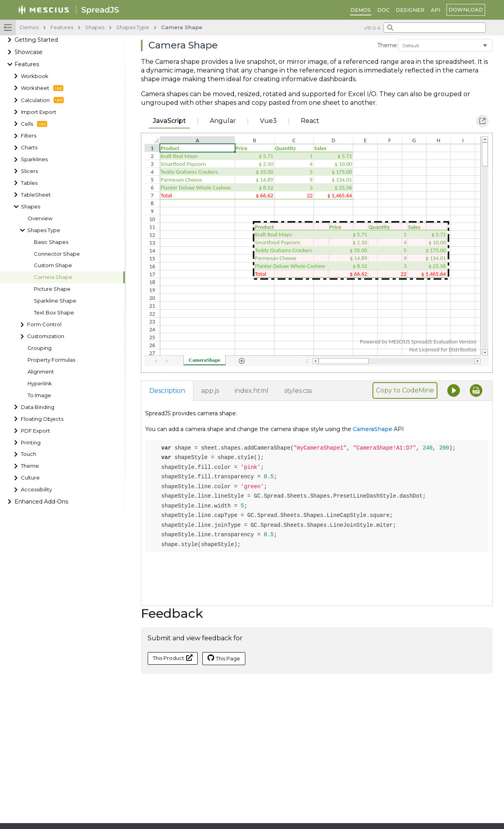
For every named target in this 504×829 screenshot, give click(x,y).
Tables (29, 183)
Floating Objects (42, 419)
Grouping (40, 348)
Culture (30, 478)
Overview (40, 218)
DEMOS (361, 10)
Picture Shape (52, 289)
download (466, 9)
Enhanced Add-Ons (41, 502)
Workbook (35, 76)
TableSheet (36, 195)
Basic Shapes (51, 242)
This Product (173, 658)
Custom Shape (53, 265)
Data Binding (38, 407)
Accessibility (36, 490)
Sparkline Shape (55, 301)
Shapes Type (44, 230)
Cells (34, 124)
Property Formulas (51, 360)
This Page (224, 658)
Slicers (29, 171)
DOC (383, 10)
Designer (410, 10)
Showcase (29, 52)
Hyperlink (40, 384)
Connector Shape (57, 254)
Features (27, 64)
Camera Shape (53, 277)
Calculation (42, 100)
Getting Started (36, 40)
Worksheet (42, 88)
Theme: (388, 45)
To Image (39, 395)
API (435, 10)
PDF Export (35, 431)
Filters (29, 136)
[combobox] (435, 28)
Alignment (41, 372)
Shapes (31, 207)
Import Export (39, 112)
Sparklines (34, 159)
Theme (30, 466)
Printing (31, 443)
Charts (29, 148)
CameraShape (372, 429)
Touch (29, 454)
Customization (46, 336)
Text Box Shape (54, 313)
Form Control (44, 324)
